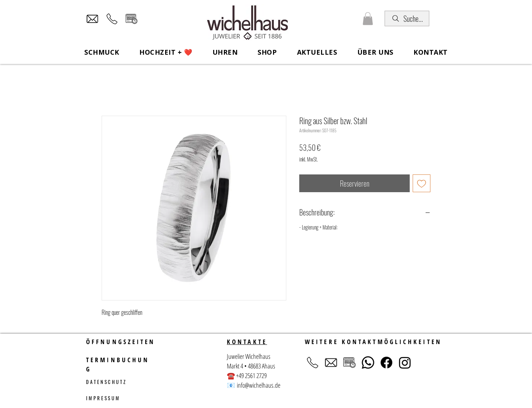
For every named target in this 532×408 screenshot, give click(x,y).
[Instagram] (405, 363)
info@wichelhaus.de (259, 385)
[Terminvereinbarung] (132, 19)
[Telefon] (112, 19)
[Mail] (92, 19)
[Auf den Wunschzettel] (422, 183)
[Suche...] (407, 18)
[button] (368, 19)
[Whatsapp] (368, 363)
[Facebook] (386, 363)
